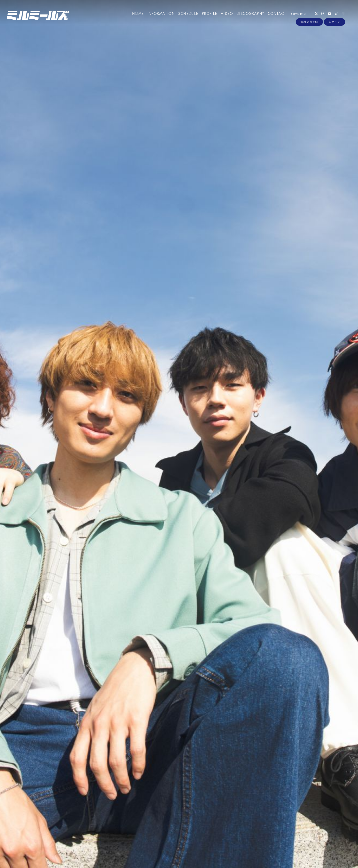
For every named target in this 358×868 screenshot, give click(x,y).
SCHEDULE (188, 14)
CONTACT (277, 14)
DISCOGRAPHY (250, 14)
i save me (298, 14)
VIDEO (227, 14)
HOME (138, 14)
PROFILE (209, 14)
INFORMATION (161, 14)
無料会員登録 (309, 22)
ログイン (335, 22)
